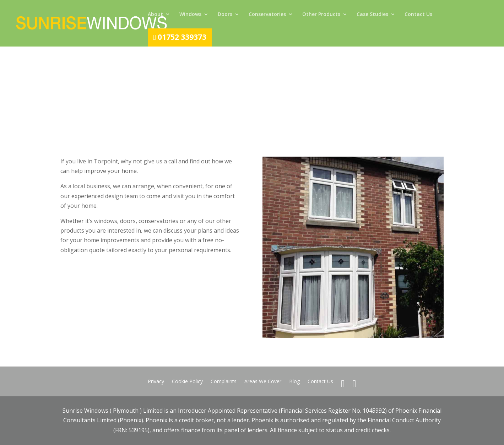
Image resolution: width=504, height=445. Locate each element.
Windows (190, 15)
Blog (294, 382)
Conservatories (267, 15)
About (155, 15)
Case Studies (372, 15)
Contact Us (418, 15)
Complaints (224, 382)
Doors (225, 15)
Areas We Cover (263, 382)
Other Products (321, 15)
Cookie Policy (187, 382)
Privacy (156, 382)
